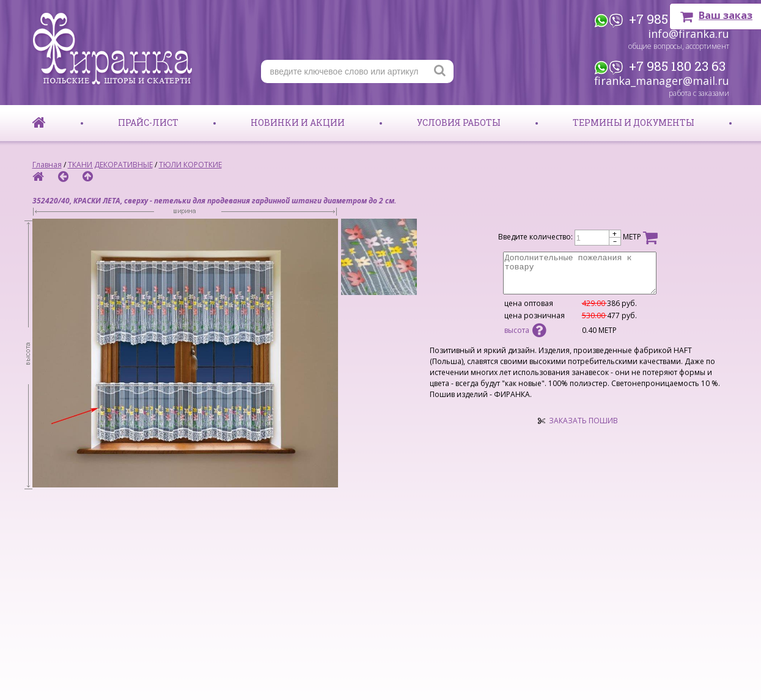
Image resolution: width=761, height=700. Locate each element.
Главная (47, 165)
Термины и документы (634, 122)
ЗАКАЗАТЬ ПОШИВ (583, 421)
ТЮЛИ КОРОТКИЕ (190, 165)
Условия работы (459, 122)
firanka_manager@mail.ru (662, 81)
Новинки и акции (298, 122)
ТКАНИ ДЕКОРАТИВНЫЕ (110, 165)
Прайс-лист (148, 122)
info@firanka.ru (689, 34)
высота (525, 330)
